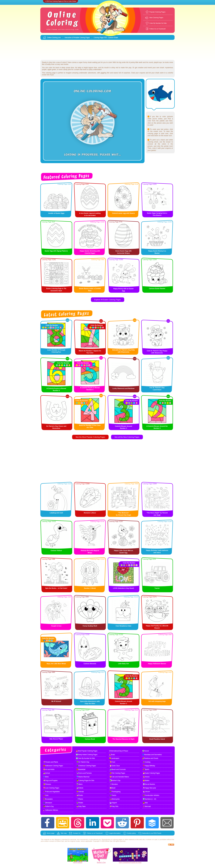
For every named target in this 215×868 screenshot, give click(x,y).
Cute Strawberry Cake (123, 626)
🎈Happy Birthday (149, 766)
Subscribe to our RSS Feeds (152, 833)
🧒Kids (145, 803)
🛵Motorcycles (115, 799)
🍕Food (112, 762)
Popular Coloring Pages (157, 12)
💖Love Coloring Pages (51, 788)
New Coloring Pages (156, 18)
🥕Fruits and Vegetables (51, 792)
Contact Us (77, 833)
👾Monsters (114, 784)
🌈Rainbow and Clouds (150, 758)
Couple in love (56, 626)
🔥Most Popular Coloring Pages (87, 751)
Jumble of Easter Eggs (56, 213)
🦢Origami (113, 803)
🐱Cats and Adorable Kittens (119, 777)
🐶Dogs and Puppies (50, 781)
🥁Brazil (112, 788)
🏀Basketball (81, 769)
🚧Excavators (48, 799)
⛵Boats (112, 755)
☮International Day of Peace (119, 751)
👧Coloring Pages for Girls (85, 781)
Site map (64, 833)
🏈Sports (146, 769)
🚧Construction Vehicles (151, 795)
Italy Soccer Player (56, 739)
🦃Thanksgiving (115, 792)
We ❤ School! (56, 701)
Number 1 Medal (90, 588)
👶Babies (146, 781)
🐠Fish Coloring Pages (117, 773)
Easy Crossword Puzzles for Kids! (130, 862)
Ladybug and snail (56, 513)
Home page (51, 833)
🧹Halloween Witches (51, 810)
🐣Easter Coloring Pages (151, 773)
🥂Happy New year (149, 788)
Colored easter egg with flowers (123, 213)
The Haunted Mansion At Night (124, 739)
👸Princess (47, 784)
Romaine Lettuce (90, 513)
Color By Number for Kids (158, 23)
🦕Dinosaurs (48, 803)
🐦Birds (46, 777)
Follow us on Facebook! (95, 833)
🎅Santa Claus (115, 766)
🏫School (46, 773)
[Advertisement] (107, 50)
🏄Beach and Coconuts (118, 769)
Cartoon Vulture (56, 550)
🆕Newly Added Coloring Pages (87, 755)
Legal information (115, 833)
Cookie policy (131, 833)
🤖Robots (80, 788)
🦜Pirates (80, 803)
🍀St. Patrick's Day (83, 762)
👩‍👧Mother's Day (115, 781)
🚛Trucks (80, 795)
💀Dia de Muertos (149, 784)
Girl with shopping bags (157, 701)
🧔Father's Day (48, 806)
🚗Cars (46, 795)
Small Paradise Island (157, 739)
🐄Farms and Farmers (84, 773)
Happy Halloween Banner (157, 664)
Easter (80, 862)
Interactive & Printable (72, 38)
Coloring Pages (85, 38)
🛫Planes (80, 799)
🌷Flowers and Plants (51, 762)
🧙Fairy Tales (81, 806)
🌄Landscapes (114, 758)
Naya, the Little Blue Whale (56, 664)
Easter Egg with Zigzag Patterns (56, 251)
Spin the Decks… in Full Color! (56, 588)
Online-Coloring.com (54, 38)
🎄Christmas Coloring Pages (86, 766)
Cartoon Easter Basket (157, 288)
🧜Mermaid (147, 806)
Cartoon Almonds (90, 664)
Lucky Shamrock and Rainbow (124, 388)
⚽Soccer (146, 751)
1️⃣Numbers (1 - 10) (149, 799)
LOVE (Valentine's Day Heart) (124, 588)
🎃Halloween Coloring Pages (53, 766)
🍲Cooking (147, 762)
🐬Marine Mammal (83, 777)
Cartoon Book (90, 739)
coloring (115, 839)
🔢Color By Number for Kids (85, 758)
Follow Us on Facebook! (158, 29)
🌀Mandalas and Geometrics (152, 755)
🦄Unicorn (146, 792)
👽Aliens (79, 784)
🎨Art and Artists (49, 769)
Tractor (157, 588)
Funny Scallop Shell (90, 626)
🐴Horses (146, 777)
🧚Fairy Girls (114, 806)
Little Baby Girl (123, 664)
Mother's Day (101, 862)
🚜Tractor (113, 795)
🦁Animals (80, 792)
